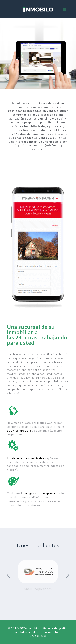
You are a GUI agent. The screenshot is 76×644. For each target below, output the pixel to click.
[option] (38, 576)
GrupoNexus (38, 636)
